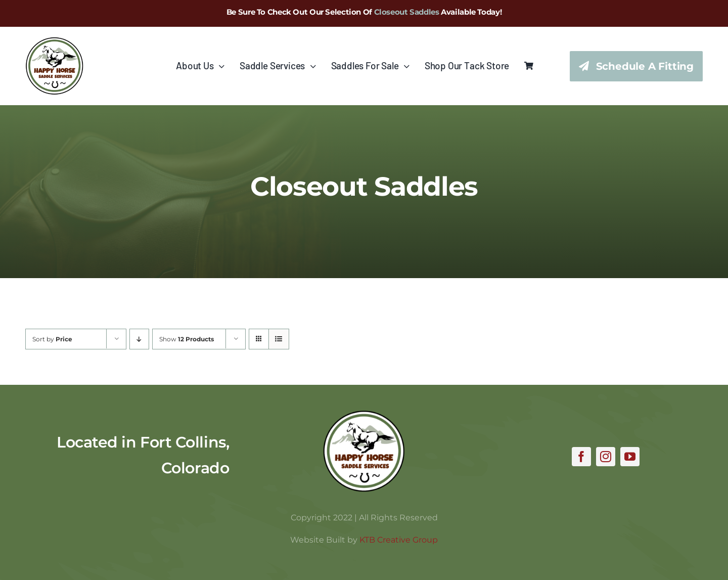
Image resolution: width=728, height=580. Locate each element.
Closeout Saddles (407, 12)
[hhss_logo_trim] (364, 415)
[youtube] (630, 457)
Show (187, 339)
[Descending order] (139, 339)
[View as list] (279, 339)
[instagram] (606, 457)
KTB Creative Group (399, 540)
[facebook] (581, 457)
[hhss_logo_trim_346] (54, 41)
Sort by (52, 339)
